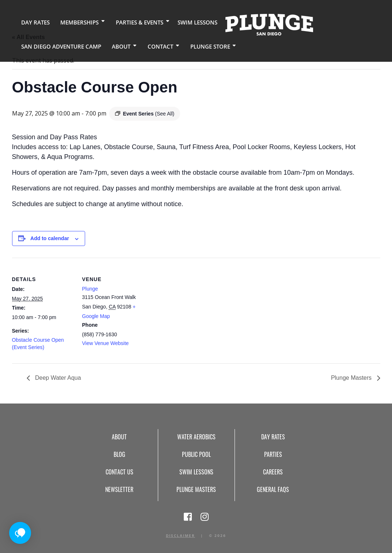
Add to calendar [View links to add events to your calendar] (50, 238)
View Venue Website (106, 343)
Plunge (90, 289)
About (114, 46)
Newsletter (119, 489)
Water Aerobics (196, 437)
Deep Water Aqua (57, 378)
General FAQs (273, 489)
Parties (273, 454)
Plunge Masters (352, 378)
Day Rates (34, 22)
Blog (119, 454)
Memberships (75, 22)
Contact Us (119, 472)
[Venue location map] (191, 308)
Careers (273, 472)
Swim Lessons (189, 22)
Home (259, 24)
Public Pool (196, 454)
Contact (151, 46)
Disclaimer (180, 535)
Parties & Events (133, 22)
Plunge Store (199, 46)
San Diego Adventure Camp (58, 46)
